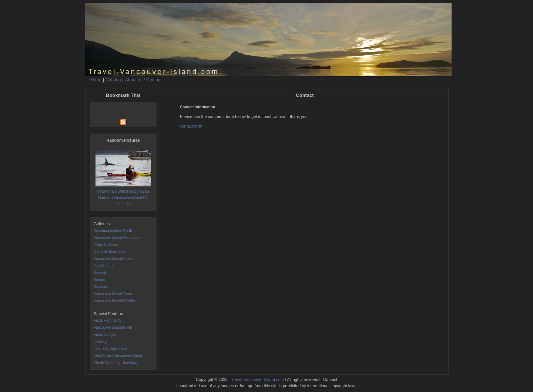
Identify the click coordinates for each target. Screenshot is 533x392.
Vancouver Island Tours (113, 294)
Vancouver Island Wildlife (114, 301)
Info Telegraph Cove (110, 349)
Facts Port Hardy (108, 320)
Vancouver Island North (113, 327)
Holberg (100, 342)
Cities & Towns (106, 245)
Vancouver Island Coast (113, 259)
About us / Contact (143, 80)
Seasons (101, 287)
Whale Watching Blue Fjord (116, 363)
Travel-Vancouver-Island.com (257, 379)
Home (95, 80)
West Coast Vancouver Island (118, 356)
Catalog (113, 80)
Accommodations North (113, 231)
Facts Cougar (105, 334)
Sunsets (100, 273)
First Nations (104, 266)
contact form (191, 126)
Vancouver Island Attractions (117, 238)
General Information (110, 252)
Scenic (99, 280)
